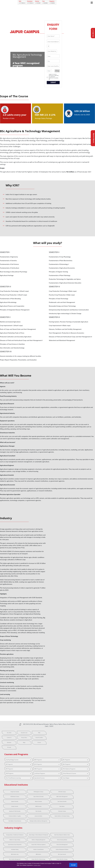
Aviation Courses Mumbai (12, 829)
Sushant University (30, 792)
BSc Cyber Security (83, 829)
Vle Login (18, 743)
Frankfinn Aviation (83, 834)
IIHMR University (12, 797)
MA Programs (19, 764)
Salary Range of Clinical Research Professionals (30, 818)
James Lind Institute (30, 803)
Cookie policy (37, 865)
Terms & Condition (18, 738)
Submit (53, 82)
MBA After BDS (12, 839)
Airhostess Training (83, 824)
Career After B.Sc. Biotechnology (30, 834)
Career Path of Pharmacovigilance (47, 824)
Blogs (39, 738)
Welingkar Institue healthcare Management (83, 803)
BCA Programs (47, 760)
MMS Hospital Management (47, 839)
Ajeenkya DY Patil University (47, 797)
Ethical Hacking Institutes (12, 824)
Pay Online (7, 733)
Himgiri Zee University (12, 787)
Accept (73, 865)
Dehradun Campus (83, 797)
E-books (7, 743)
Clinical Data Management (65, 824)
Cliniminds (65, 834)
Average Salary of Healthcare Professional (12, 818)
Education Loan (18, 733)
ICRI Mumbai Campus (65, 787)
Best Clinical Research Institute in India (47, 818)
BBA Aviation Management (12, 792)
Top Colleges (76, 774)
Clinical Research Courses (76, 769)
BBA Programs (47, 755)
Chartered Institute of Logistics (12, 803)
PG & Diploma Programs (76, 764)
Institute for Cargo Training (65, 818)
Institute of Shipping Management (83, 818)
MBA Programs (47, 764)
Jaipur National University (83, 787)
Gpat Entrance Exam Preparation (30, 824)
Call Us (93, 33)
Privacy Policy (7, 738)
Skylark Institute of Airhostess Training (47, 803)
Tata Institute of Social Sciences (65, 803)
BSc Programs (76, 755)
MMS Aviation (30, 839)
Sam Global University (65, 792)
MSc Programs (76, 760)
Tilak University (65, 797)
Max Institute (30, 797)
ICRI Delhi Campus (47, 787)
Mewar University (47, 792)
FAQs (28, 733)
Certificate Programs (47, 769)
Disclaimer (28, 738)
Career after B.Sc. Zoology (47, 834)
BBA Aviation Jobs (47, 829)
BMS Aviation (65, 829)
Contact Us (39, 733)
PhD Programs (19, 769)
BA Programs (19, 760)
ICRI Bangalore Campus (30, 787)
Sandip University (83, 792)
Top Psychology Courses (19, 755)
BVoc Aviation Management (12, 834)
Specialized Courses (47, 774)
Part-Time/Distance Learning (19, 774)
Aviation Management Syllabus (30, 829)
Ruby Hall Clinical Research (65, 839)
